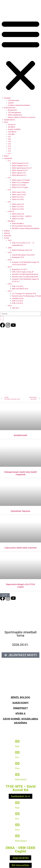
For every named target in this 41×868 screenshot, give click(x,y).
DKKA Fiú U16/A (18, 207)
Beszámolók (12, 110)
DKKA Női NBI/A (18, 224)
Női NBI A (11, 221)
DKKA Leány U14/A (19, 192)
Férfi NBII (11, 134)
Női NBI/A (12, 127)
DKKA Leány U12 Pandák (21, 180)
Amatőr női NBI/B (14, 129)
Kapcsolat (8, 236)
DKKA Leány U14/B (19, 195)
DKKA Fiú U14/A (18, 197)
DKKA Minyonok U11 (19, 175)
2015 (10, 291)
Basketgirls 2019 (18, 257)
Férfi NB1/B (12, 132)
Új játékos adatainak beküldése (19, 105)
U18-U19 (11, 211)
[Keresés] (2, 318)
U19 (9, 141)
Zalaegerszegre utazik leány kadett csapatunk (20, 473)
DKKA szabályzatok (15, 115)
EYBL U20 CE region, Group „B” (23, 272)
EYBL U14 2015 (17, 301)
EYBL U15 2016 (17, 286)
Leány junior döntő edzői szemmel (21, 548)
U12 (9, 151)
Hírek (6, 122)
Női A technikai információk (22, 226)
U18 (9, 144)
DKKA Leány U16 (18, 204)
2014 (10, 306)
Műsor (6, 156)
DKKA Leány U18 (18, 214)
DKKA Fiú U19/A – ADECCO (22, 216)
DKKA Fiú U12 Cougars (20, 187)
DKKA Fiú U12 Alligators (21, 183)
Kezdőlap (7, 98)
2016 (10, 284)
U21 (9, 137)
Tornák (6, 238)
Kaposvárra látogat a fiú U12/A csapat (20, 586)
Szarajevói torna (18, 298)
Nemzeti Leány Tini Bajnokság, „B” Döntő (26, 296)
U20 (9, 139)
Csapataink (8, 158)
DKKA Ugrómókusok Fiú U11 (22, 168)
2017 (10, 267)
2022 (10, 240)
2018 (10, 260)
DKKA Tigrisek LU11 (19, 173)
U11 (9, 154)
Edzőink (7, 231)
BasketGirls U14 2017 (20, 269)
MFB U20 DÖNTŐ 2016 (20, 289)
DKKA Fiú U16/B (18, 209)
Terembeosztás (13, 100)
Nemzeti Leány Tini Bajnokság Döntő (25, 277)
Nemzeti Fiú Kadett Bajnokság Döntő (25, 274)
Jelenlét (11, 103)
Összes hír (12, 125)
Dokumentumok (10, 108)
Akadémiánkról (9, 120)
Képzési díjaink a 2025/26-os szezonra (22, 117)
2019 (10, 253)
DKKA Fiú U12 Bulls (19, 185)
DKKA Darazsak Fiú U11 (20, 163)
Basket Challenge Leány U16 (22, 250)
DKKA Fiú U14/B (18, 199)
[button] (20, 55)
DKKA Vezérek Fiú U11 (20, 170)
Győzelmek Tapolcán (20, 511)
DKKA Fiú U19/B (18, 219)
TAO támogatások (14, 113)
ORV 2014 (16, 308)
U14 (9, 149)
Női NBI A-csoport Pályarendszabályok (26, 228)
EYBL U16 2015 (17, 303)
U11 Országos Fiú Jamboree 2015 (24, 294)
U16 (9, 146)
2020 (10, 248)
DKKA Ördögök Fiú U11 (20, 166)
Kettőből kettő (20, 435)
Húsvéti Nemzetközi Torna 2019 (23, 255)
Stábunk (7, 233)
